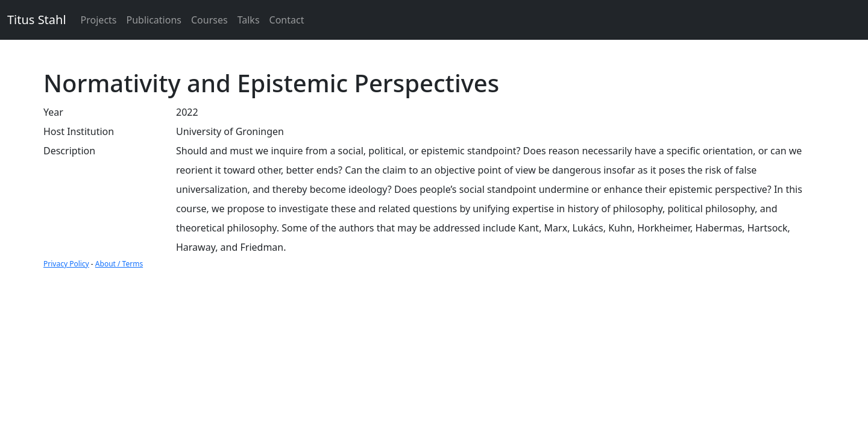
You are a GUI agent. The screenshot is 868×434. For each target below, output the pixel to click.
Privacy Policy (66, 264)
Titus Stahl (37, 20)
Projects (99, 20)
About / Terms (119, 264)
